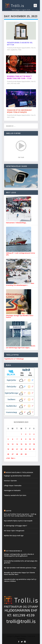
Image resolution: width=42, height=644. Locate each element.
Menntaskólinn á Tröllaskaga (19, 472)
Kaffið (9, 511)
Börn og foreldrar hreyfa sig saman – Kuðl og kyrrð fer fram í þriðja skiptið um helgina (20, 515)
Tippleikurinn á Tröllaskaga (14, 359)
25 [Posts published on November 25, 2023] (34, 449)
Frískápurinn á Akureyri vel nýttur (20, 44)
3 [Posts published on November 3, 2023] (30, 434)
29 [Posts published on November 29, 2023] (21, 454)
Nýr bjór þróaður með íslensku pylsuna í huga (20, 568)
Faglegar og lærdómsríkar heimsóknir (17, 476)
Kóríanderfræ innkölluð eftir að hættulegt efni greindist (21, 562)
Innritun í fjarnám (10, 481)
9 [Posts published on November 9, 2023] (26, 439)
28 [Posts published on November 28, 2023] (17, 454)
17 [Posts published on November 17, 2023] (30, 444)
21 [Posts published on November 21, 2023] (17, 449)
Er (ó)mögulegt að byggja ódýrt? (16, 526)
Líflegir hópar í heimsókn (13, 486)
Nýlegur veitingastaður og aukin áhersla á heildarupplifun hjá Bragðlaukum (19, 555)
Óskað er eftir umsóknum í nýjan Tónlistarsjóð (19, 111)
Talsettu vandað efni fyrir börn (15, 495)
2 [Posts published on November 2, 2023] (26, 434)
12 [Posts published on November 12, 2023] (8, 444)
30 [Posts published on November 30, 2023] (26, 454)
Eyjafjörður (14, 50)
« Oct (8, 458)
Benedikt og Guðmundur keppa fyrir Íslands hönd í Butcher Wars (19, 573)
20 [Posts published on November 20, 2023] (13, 449)
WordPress (21, 638)
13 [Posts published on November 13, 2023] (13, 444)
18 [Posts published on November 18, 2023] (34, 444)
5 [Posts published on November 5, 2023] (8, 439)
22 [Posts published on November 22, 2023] (21, 449)
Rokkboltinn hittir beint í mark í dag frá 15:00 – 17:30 (19, 77)
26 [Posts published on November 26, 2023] (8, 454)
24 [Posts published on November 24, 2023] (30, 449)
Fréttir (20, 50)
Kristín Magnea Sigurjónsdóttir (22, 48)
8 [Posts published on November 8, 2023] (21, 439)
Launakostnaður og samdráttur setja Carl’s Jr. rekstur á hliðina (20, 580)
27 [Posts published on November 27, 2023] (13, 454)
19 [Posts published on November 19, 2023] (8, 449)
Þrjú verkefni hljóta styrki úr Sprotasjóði (18, 521)
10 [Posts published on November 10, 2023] (30, 439)
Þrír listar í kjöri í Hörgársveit (14, 531)
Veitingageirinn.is (14, 551)
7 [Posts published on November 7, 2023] (17, 439)
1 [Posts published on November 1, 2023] (21, 434)
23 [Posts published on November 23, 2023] (26, 449)
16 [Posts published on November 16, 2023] (26, 444)
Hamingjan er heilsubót (12, 490)
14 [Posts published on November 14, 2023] (17, 444)
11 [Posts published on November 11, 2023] (34, 439)
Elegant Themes (21, 636)
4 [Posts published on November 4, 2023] (34, 434)
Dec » (13, 458)
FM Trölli (14, 83)
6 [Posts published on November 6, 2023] (13, 439)
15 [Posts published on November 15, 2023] (21, 444)
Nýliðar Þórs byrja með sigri (14, 536)
